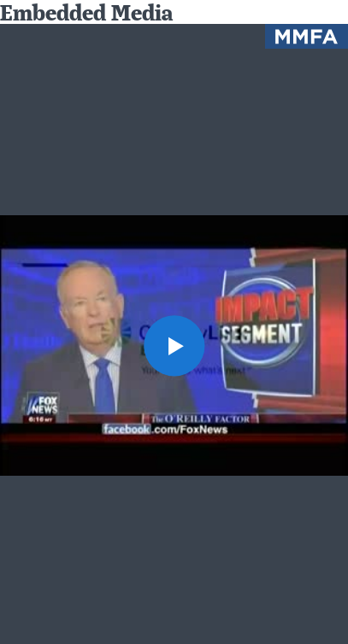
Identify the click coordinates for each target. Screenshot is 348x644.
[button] (174, 345)
